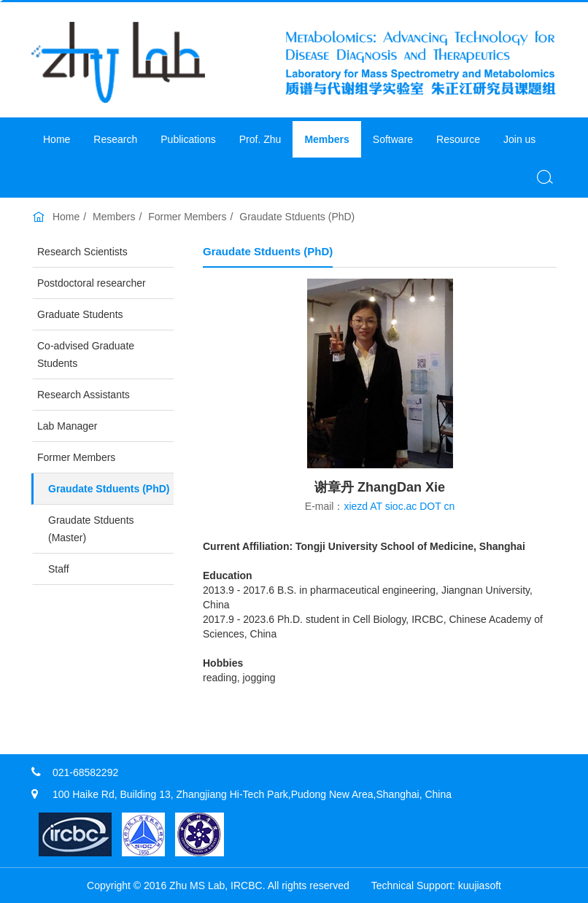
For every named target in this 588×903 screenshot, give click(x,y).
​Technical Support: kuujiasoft (436, 885)
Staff (59, 569)
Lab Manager (67, 426)
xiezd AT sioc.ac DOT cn (399, 506)
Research (115, 139)
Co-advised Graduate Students (86, 354)
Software (393, 139)
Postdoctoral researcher (92, 283)
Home (57, 139)
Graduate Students (80, 314)
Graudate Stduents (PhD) (297, 217)
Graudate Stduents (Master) (91, 529)
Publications (188, 139)
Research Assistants (84, 395)
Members (326, 139)
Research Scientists (82, 252)
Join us (519, 139)
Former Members (187, 217)
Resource (458, 139)
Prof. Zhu (260, 139)
